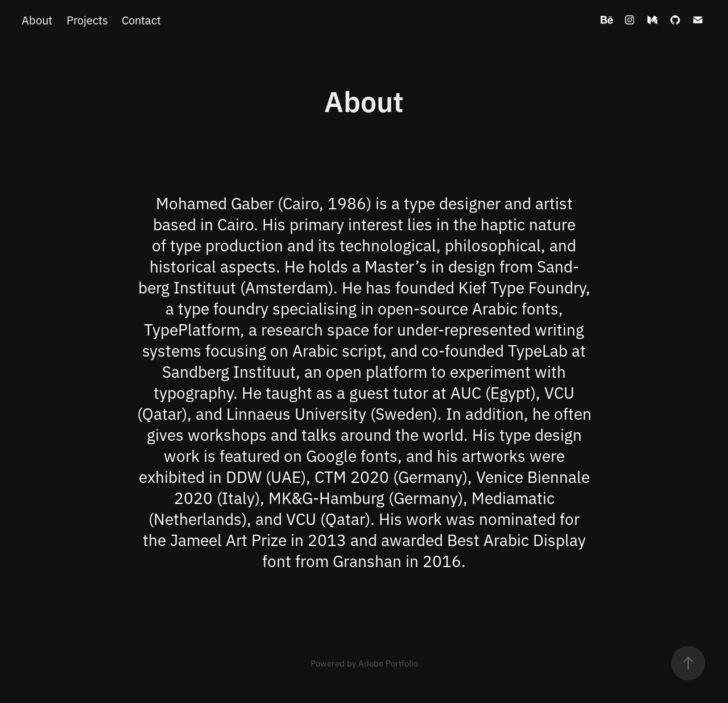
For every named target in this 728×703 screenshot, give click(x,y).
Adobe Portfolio (388, 663)
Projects (87, 20)
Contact (141, 20)
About (37, 20)
